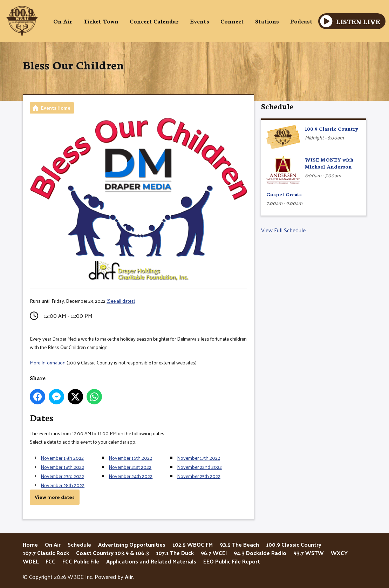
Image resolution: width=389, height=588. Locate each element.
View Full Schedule (283, 230)
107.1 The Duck (175, 553)
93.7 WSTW (309, 553)
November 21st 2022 (130, 467)
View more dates (55, 497)
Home (30, 544)
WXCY (339, 553)
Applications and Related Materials (151, 561)
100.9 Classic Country (294, 544)
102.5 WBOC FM (193, 544)
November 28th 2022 (63, 485)
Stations (267, 21)
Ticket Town (101, 21)
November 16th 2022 (130, 458)
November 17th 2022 (199, 458)
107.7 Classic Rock (46, 553)
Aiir (129, 577)
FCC (50, 561)
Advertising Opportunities (132, 544)
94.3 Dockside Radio (260, 553)
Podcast (301, 21)
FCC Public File (81, 561)
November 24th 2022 (131, 476)
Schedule (277, 106)
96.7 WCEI (214, 553)
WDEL (31, 561)
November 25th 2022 (199, 476)
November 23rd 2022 (62, 476)
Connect (232, 21)
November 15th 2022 (62, 458)
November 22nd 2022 (199, 467)
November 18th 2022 (62, 467)
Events (200, 21)
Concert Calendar (154, 21)
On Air (63, 21)
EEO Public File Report (232, 561)
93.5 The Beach (239, 544)
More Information (48, 363)
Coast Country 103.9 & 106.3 (112, 553)
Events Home (56, 108)
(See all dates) (121, 301)
